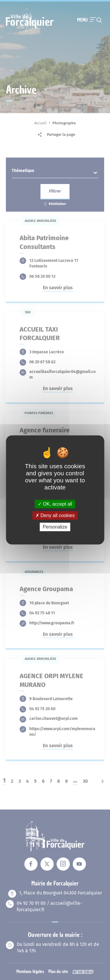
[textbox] (55, 172)
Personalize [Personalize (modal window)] (55, 527)
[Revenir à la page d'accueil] (30, 31)
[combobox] (55, 172)
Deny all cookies (55, 515)
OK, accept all (55, 504)
